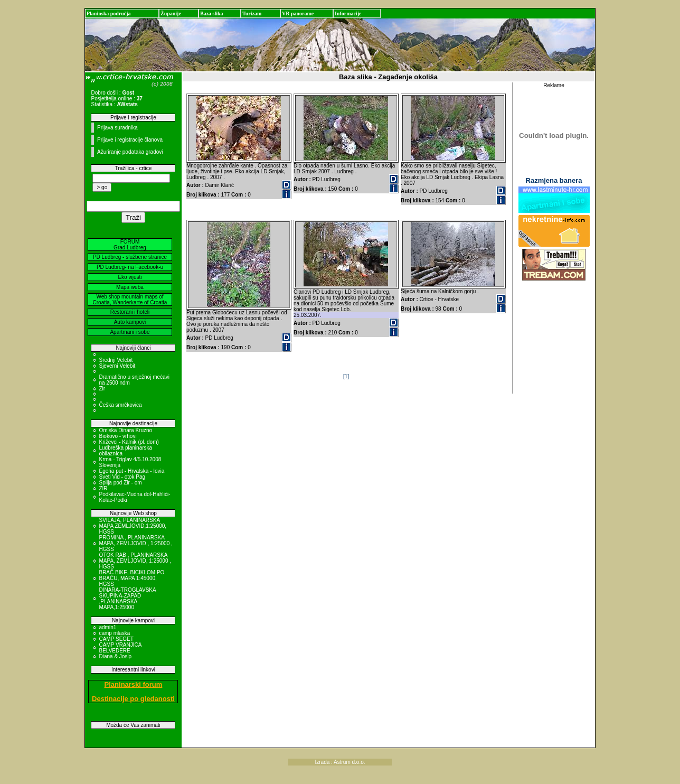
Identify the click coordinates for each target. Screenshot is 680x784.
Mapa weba (130, 287)
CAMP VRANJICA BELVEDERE (120, 648)
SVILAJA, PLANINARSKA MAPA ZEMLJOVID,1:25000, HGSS (133, 526)
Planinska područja (109, 13)
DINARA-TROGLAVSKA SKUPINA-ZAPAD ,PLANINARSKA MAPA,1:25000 (127, 599)
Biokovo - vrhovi (117, 436)
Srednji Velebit (116, 360)
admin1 (107, 627)
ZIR (103, 488)
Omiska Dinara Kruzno (125, 430)
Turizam (252, 13)
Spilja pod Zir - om (120, 483)
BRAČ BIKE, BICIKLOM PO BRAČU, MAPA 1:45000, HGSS (131, 578)
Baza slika (212, 13)
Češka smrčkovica (120, 405)
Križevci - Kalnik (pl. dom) (129, 442)
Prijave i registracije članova (130, 140)
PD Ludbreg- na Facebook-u (130, 267)
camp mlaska (114, 633)
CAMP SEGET (116, 639)
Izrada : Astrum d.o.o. (340, 762)
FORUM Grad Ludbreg (130, 245)
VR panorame (298, 13)
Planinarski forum (134, 684)
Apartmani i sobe (130, 332)
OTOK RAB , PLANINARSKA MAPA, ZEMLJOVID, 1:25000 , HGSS (135, 561)
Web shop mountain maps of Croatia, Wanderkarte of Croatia (130, 300)
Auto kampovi (130, 322)
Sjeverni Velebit (117, 366)
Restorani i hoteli (130, 312)
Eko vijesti (130, 277)
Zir (102, 389)
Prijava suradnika (117, 128)
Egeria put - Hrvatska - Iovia (131, 471)
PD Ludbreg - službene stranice (130, 257)
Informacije (348, 13)
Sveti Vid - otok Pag (122, 477)
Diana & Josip (115, 656)
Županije (171, 13)
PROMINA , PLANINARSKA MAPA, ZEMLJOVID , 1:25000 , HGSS (135, 543)
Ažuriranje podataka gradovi (130, 152)
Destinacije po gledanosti (133, 699)
